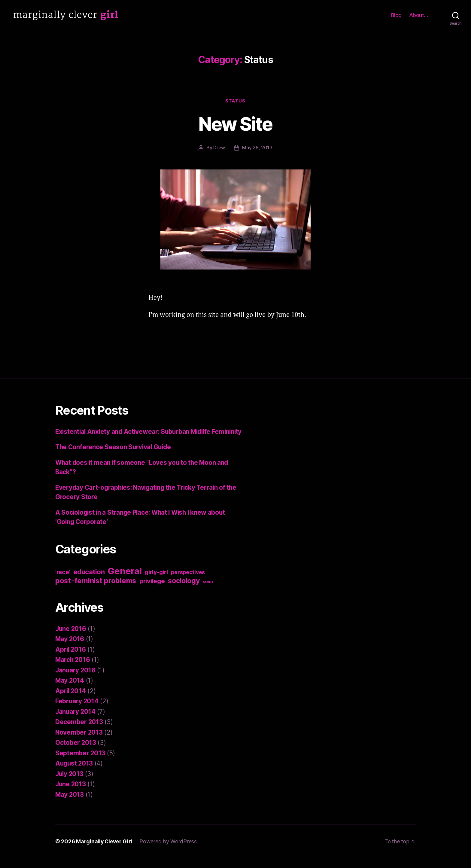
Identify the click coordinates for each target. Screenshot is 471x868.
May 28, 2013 (257, 148)
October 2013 (76, 752)
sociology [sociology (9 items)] (184, 590)
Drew (219, 148)
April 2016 (71, 659)
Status (235, 101)
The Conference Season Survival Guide (114, 457)
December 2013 (79, 731)
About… (419, 15)
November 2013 (79, 742)
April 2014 (71, 700)
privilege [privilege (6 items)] (152, 590)
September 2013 (80, 762)
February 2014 (77, 711)
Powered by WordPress (169, 851)
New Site (235, 124)
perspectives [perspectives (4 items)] (188, 582)
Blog (396, 15)
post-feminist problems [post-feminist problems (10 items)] (96, 590)
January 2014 (76, 721)
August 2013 (75, 773)
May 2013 (70, 804)
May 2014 (70, 690)
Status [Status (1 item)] (208, 591)
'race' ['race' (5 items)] (63, 581)
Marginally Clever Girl (105, 851)
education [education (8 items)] (89, 581)
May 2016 (70, 649)
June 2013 (71, 794)
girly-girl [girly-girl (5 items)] (156, 581)
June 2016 (71, 638)
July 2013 (70, 783)
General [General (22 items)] (125, 580)
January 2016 (76, 679)
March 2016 (73, 669)
